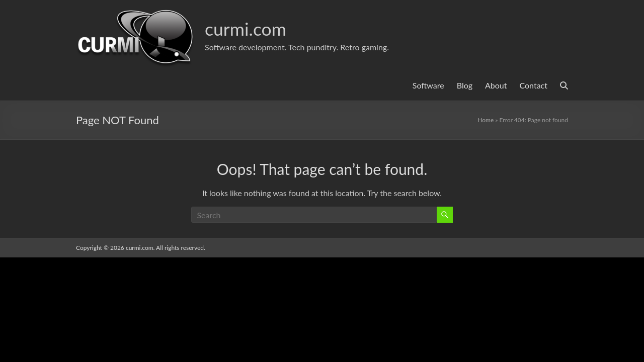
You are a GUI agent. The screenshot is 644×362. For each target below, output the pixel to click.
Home (486, 120)
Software (428, 85)
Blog (465, 85)
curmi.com (246, 29)
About (496, 85)
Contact (534, 85)
